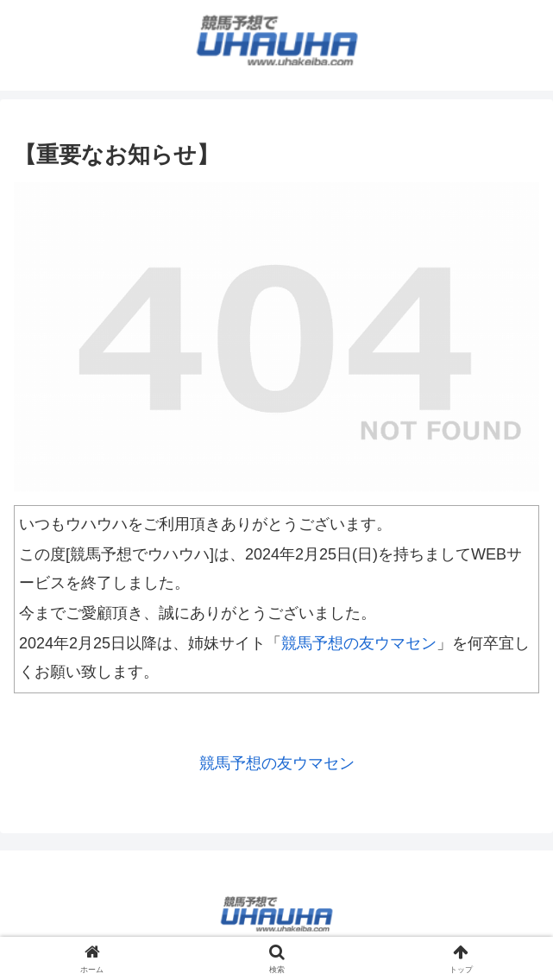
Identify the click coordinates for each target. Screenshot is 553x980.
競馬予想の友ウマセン (359, 643)
